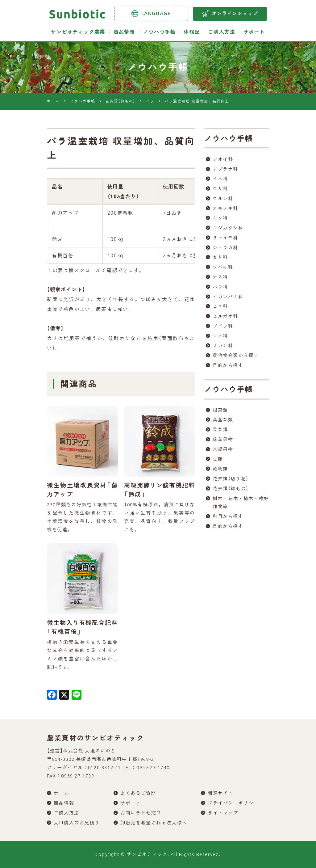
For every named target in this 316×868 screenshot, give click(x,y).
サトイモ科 (225, 239)
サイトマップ (223, 813)
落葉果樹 (223, 442)
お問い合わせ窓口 (141, 813)
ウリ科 (220, 189)
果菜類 (220, 432)
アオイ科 (223, 160)
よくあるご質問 (138, 793)
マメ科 (220, 337)
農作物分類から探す (236, 357)
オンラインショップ (230, 14)
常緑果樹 (223, 451)
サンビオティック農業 (78, 32)
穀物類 (220, 471)
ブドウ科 (223, 328)
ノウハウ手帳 (160, 32)
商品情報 (124, 32)
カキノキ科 (225, 209)
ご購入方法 (222, 32)
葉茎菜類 (223, 422)
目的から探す (228, 367)
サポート (254, 32)
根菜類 (220, 412)
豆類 (218, 461)
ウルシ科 (223, 199)
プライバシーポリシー (233, 803)
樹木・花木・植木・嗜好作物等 (241, 505)
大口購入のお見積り (77, 823)
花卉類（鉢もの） (231, 491)
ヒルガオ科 (225, 318)
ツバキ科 (223, 268)
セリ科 (220, 258)
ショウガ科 (225, 249)
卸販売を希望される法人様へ (154, 823)
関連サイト (220, 793)
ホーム (61, 793)
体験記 (192, 32)
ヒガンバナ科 (228, 298)
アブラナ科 (225, 169)
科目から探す (228, 519)
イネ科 (220, 179)
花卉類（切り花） (231, 481)
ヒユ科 (220, 308)
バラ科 (220, 288)
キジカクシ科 (228, 229)
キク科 (220, 219)
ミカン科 (223, 347)
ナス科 (220, 278)
